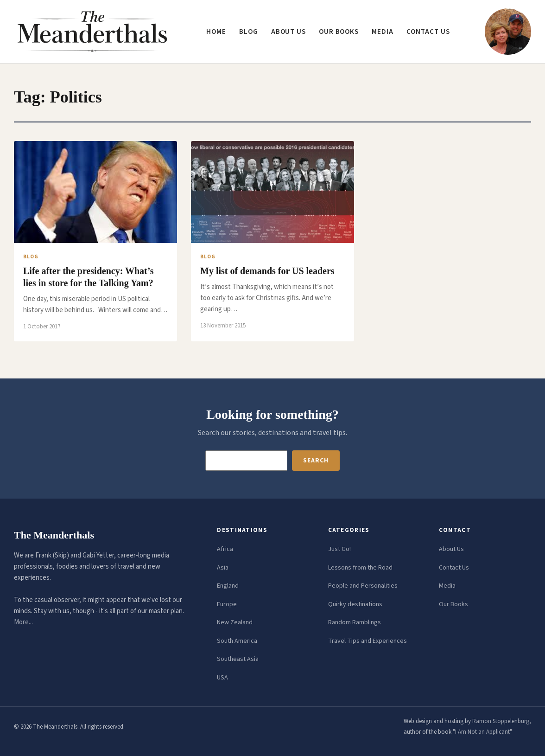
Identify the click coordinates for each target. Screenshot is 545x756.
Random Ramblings (355, 622)
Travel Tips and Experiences (368, 641)
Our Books (339, 32)
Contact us (428, 32)
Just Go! (339, 549)
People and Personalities (363, 586)
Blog (249, 32)
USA (222, 678)
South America (237, 641)
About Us (451, 549)
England (228, 586)
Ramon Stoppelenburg (501, 721)
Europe (227, 604)
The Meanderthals (54, 535)
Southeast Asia (238, 659)
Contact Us (454, 568)
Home (216, 32)
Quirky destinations (355, 604)
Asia (223, 568)
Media (383, 32)
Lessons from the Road (360, 568)
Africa (225, 549)
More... (23, 622)
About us (288, 32)
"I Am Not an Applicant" (482, 732)
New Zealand (235, 622)
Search (316, 461)
